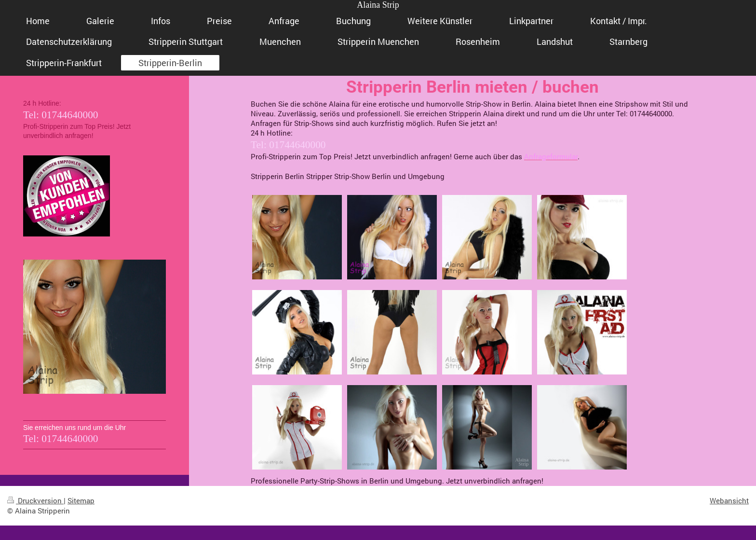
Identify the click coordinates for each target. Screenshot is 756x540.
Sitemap (81, 500)
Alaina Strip (378, 5)
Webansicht (729, 500)
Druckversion (35, 500)
